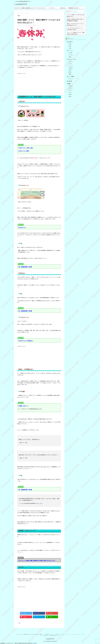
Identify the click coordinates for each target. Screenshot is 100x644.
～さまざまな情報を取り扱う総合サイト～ (50, 641)
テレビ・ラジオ (72, 59)
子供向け (71, 68)
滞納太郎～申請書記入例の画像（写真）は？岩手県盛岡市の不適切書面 (76, 20)
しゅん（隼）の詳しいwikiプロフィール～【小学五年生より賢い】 (75, 29)
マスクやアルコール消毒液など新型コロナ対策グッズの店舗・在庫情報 (19, 8)
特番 (70, 72)
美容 (70, 96)
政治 (70, 70)
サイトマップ (52, 8)
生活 (70, 48)
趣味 (70, 84)
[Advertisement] (39, 84)
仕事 (70, 44)
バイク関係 (71, 77)
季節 (70, 57)
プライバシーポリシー (41, 8)
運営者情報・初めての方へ (74, 8)
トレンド (71, 79)
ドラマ (71, 64)
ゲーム (71, 92)
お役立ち (71, 42)
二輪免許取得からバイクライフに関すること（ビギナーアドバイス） (30, 8)
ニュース (71, 66)
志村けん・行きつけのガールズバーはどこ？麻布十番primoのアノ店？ (76, 24)
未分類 (70, 81)
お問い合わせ (63, 8)
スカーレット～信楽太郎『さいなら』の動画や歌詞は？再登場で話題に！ (76, 33)
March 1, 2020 (39, 503)
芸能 (70, 74)
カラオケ (71, 88)
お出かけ (71, 86)
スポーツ (71, 62)
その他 (71, 53)
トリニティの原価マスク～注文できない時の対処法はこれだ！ (76, 16)
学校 (19, 623)
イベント (71, 51)
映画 (70, 94)
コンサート (72, 55)
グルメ (71, 90)
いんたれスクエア (21, 4)
